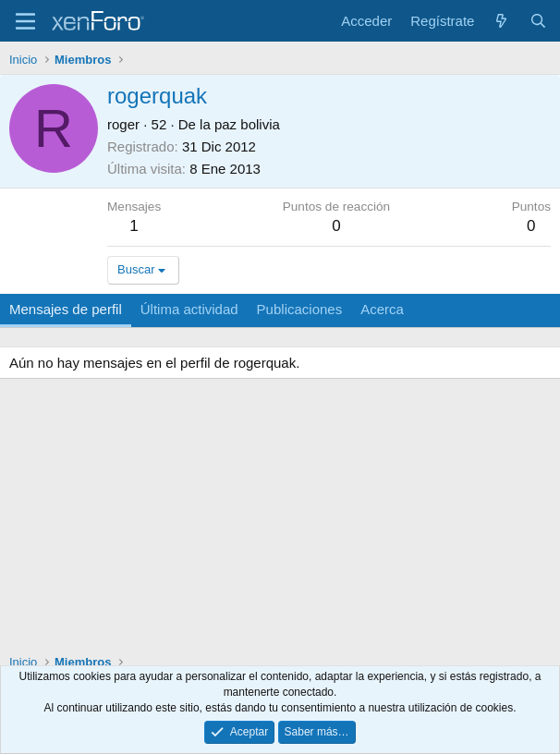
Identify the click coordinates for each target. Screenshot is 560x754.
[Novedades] (501, 21)
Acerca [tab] (382, 309)
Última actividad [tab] (189, 309)
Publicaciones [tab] (300, 309)
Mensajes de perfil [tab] (66, 309)
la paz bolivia (240, 124)
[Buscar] (538, 21)
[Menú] (25, 21)
